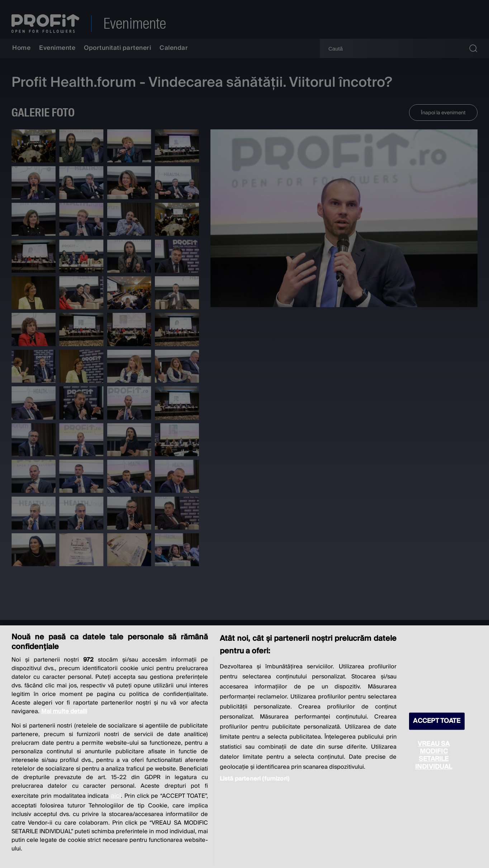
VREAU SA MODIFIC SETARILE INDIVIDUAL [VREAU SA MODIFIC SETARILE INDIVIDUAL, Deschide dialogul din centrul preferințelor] (434, 755)
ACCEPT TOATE (437, 721)
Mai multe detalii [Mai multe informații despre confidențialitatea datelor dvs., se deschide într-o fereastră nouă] (64, 711)
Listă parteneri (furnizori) (255, 779)
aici (116, 796)
